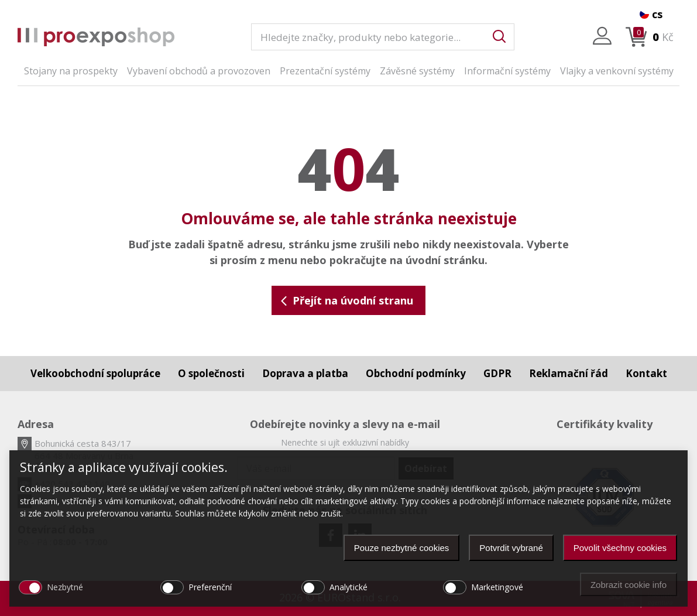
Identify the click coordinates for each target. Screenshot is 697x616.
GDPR (497, 373)
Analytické (348, 587)
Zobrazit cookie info (629, 585)
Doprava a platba (305, 373)
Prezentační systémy (325, 71)
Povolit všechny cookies (620, 548)
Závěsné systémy (417, 71)
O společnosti (211, 373)
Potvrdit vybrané (511, 548)
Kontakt (646, 373)
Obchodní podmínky (416, 373)
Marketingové (497, 587)
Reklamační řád (569, 373)
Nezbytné (65, 587)
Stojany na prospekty (71, 71)
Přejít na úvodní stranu (346, 300)
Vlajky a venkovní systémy (617, 71)
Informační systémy (507, 71)
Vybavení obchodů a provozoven (199, 71)
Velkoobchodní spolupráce (95, 373)
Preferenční (210, 587)
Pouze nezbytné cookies (402, 548)
